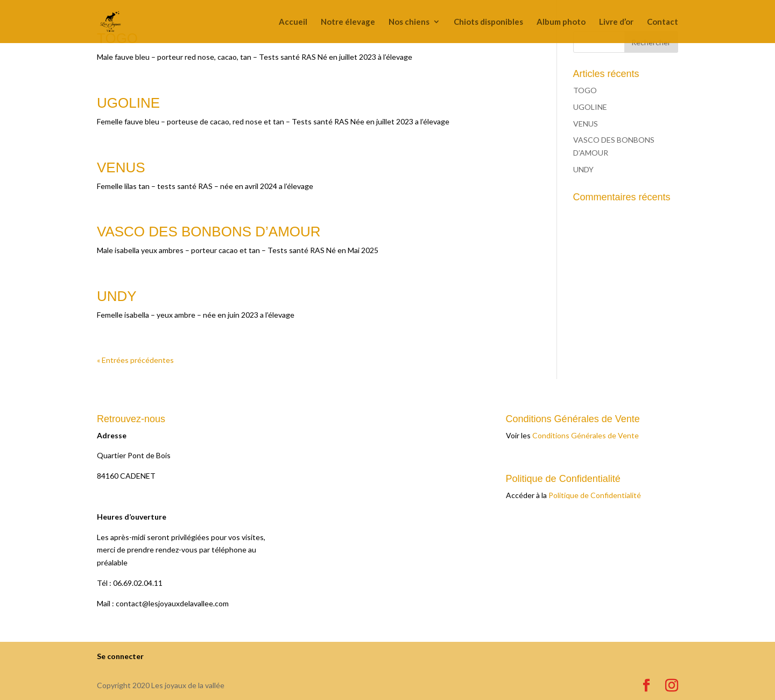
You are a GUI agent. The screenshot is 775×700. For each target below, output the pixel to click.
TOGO (585, 90)
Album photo (561, 22)
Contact (663, 22)
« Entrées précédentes (135, 360)
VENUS (121, 167)
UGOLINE (128, 103)
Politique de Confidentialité (595, 495)
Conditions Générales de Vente (586, 435)
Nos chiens (409, 22)
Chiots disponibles (488, 22)
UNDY (117, 296)
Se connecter (120, 656)
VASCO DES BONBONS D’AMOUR (209, 232)
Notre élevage (348, 22)
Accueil (293, 22)
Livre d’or (616, 22)
